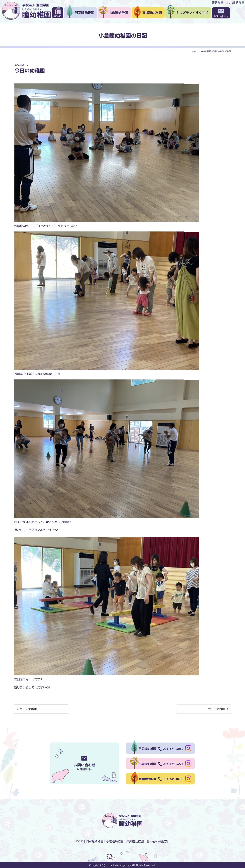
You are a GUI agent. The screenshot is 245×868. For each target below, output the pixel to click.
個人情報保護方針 (158, 841)
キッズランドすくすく (192, 13)
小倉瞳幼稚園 (118, 13)
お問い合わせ (221, 16)
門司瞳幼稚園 (84, 13)
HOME (58, 16)
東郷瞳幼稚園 (152, 13)
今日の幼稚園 (28, 709)
